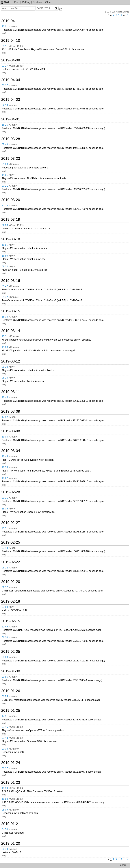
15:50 (5, 256)
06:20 (5, 637)
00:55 (5, 677)
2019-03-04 (11, 451)
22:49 (5, 627)
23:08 (5, 657)
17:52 (5, 417)
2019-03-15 (11, 311)
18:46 (5, 397)
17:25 (5, 206)
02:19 (5, 105)
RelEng (26, 2)
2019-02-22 (11, 562)
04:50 (5, 829)
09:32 (5, 267)
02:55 (5, 696)
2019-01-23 (11, 782)
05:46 (5, 144)
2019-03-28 (11, 139)
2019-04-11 (11, 21)
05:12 (5, 568)
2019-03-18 (11, 239)
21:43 (5, 548)
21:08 (5, 164)
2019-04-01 (11, 119)
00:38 (5, 749)
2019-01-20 (11, 843)
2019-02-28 (11, 492)
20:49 (5, 849)
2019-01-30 (11, 671)
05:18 (5, 378)
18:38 (5, 317)
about (123, 865)
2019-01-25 (11, 711)
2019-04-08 (11, 60)
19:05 (5, 437)
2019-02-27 (11, 523)
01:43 (5, 738)
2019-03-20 (11, 200)
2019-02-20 (11, 582)
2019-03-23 (11, 159)
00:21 (5, 186)
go (60, 8)
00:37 (5, 768)
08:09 (5, 810)
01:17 (5, 66)
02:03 (5, 225)
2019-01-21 (11, 824)
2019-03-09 (11, 411)
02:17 (5, 587)
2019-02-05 (11, 652)
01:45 (5, 727)
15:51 (5, 245)
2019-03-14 (11, 331)
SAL (5, 2)
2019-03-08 (11, 431)
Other (48, 2)
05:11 (5, 46)
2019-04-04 (11, 80)
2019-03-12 (11, 361)
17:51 (5, 716)
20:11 (5, 498)
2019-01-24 (11, 763)
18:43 (5, 456)
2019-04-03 (11, 100)
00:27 (5, 85)
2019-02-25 (11, 542)
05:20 (5, 367)
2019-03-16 (11, 281)
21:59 (5, 607)
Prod (17, 2)
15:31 (5, 336)
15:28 (5, 347)
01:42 (5, 286)
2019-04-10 (11, 41)
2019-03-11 (11, 392)
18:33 (5, 467)
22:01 (5, 26)
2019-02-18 (11, 601)
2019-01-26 (11, 691)
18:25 (5, 125)
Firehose (38, 2)
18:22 (5, 478)
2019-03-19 (11, 220)
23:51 (5, 528)
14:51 (5, 175)
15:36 (5, 509)
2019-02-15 (11, 621)
